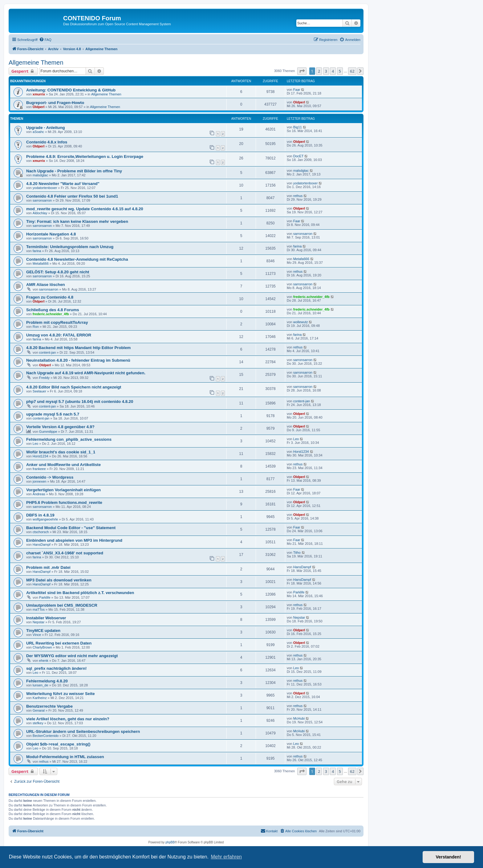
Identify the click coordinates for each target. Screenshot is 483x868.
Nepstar (39, 622)
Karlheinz (40, 698)
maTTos (39, 609)
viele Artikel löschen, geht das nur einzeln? (68, 719)
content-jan (47, 352)
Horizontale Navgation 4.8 (51, 234)
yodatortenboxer (45, 188)
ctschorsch (41, 532)
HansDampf (42, 545)
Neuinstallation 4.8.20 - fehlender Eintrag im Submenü (78, 360)
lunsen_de (41, 685)
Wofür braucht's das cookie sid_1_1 (61, 452)
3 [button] (326, 71)
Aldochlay (40, 213)
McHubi (299, 718)
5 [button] (340, 71)
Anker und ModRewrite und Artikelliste (63, 465)
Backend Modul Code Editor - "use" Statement (71, 528)
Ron (36, 327)
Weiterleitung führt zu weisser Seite (61, 694)
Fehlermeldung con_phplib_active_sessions (69, 439)
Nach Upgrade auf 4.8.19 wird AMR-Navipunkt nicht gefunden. (86, 373)
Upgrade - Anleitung (46, 128)
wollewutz (301, 322)
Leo (35, 444)
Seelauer (39, 391)
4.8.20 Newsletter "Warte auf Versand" (63, 184)
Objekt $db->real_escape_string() (58, 744)
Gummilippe (48, 432)
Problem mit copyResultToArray (57, 322)
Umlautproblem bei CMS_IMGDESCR (62, 605)
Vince (37, 635)
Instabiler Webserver (46, 618)
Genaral (39, 710)
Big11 (298, 127)
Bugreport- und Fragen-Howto (55, 103)
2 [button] (319, 71)
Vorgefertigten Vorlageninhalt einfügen (63, 490)
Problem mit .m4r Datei (48, 567)
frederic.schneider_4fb (311, 297)
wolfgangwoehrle (45, 519)
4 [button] (333, 71)
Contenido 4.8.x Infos (47, 142)
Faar (297, 90)
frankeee (39, 469)
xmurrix (39, 94)
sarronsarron (42, 200)
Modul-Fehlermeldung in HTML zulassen (65, 757)
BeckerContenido (46, 736)
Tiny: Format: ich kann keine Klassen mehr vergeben (77, 221)
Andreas (39, 494)
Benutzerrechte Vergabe (49, 706)
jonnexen (40, 481)
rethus (298, 196)
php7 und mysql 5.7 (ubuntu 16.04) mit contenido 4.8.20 (80, 402)
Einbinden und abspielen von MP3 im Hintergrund (74, 540)
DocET (298, 156)
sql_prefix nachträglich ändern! (56, 668)
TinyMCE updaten (43, 631)
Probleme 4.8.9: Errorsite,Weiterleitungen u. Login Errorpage (85, 157)
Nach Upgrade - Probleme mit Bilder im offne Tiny (74, 171)
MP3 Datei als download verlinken (59, 580)
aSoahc (38, 132)
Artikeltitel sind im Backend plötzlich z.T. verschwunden (80, 593)
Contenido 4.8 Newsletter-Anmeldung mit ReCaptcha (77, 259)
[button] (302, 71)
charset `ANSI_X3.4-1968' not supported (65, 553)
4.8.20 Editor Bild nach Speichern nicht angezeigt (74, 387)
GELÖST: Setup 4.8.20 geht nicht (58, 272)
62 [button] (352, 71)
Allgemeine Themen (36, 62)
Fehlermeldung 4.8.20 (47, 681)
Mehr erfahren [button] (226, 857)
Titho (297, 553)
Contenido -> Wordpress (50, 477)
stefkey (38, 723)
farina (37, 251)
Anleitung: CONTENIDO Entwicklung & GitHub (71, 90)
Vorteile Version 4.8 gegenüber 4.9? (60, 427)
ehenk (44, 661)
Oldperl (39, 107)
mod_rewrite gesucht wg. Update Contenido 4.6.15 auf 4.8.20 (85, 209)
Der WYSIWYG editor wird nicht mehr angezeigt (72, 656)
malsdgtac (40, 175)
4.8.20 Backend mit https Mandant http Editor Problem (78, 348)
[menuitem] (45, 40)
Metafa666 (41, 263)
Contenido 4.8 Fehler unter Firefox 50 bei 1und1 (72, 196)
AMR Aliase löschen (46, 285)
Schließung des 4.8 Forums (53, 310)
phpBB (170, 842)
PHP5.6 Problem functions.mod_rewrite (64, 502)
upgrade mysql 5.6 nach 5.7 (53, 414)
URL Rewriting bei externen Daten (59, 643)
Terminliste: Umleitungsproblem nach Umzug (70, 247)
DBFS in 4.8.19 (40, 515)
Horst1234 (41, 456)
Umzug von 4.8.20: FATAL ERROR (59, 335)
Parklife (45, 597)
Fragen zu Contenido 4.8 (50, 297)
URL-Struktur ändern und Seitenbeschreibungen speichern (83, 731)
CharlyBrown (42, 647)
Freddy (44, 378)
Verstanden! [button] (448, 857)
